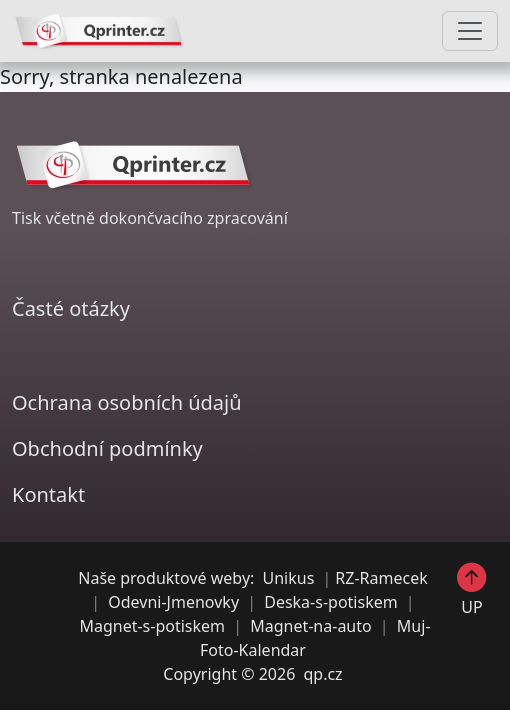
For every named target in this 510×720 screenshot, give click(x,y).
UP (472, 589)
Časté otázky (71, 308)
